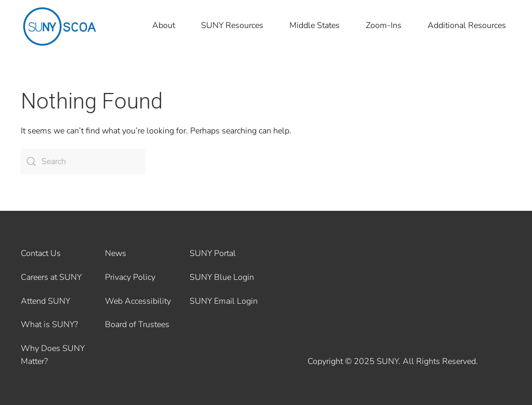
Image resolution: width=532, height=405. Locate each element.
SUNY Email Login (224, 301)
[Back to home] (60, 26)
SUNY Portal (213, 253)
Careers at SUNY (51, 277)
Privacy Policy (130, 277)
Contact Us (41, 253)
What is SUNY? (49, 325)
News (116, 253)
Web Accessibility (138, 301)
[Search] (83, 161)
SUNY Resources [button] (232, 25)
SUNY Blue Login (222, 277)
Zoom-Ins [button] (384, 25)
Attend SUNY (45, 301)
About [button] (164, 25)
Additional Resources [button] (467, 25)
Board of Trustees (137, 325)
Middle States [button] (315, 25)
